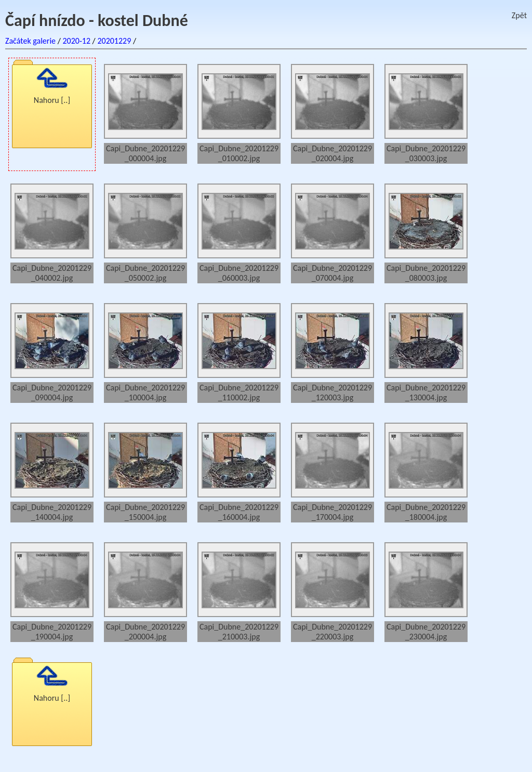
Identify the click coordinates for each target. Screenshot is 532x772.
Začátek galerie (30, 41)
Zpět (519, 15)
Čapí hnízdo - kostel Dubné (97, 21)
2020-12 (76, 41)
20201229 (114, 41)
